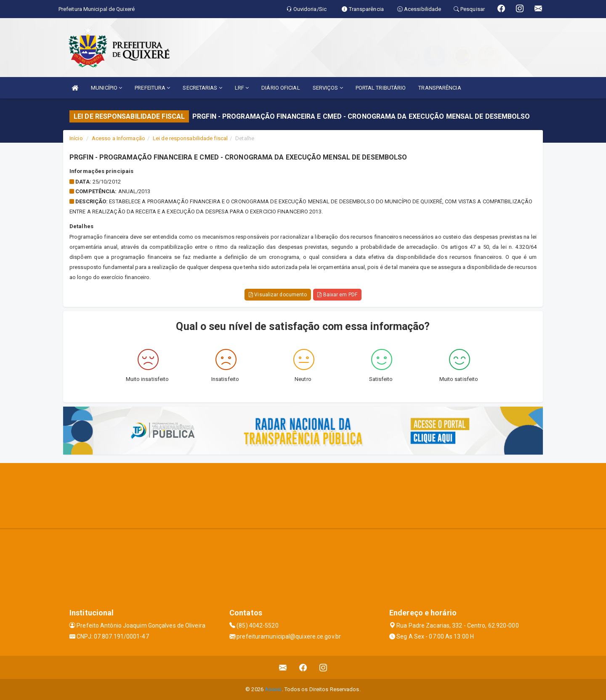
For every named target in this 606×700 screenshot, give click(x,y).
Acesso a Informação (118, 138)
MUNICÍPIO (106, 88)
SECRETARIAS (202, 88)
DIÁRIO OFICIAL (280, 88)
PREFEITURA (152, 88)
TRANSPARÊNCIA (440, 88)
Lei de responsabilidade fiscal (190, 138)
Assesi (273, 689)
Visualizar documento (278, 295)
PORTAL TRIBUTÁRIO (381, 88)
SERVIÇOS (328, 88)
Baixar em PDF (337, 295)
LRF (242, 88)
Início (76, 138)
